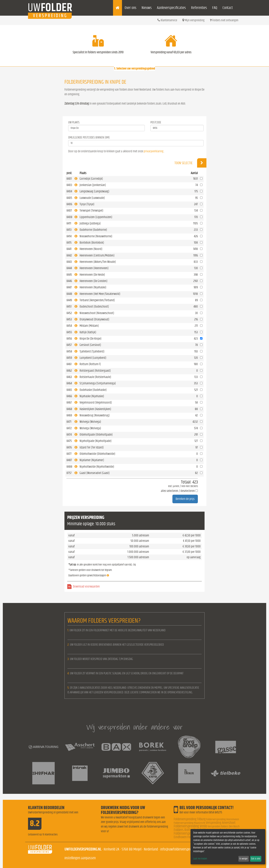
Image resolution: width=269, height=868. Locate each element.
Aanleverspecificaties (171, 8)
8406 (69, 204)
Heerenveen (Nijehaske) (93, 287)
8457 (69, 345)
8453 (69, 319)
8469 (69, 415)
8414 (69, 236)
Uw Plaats (74, 122)
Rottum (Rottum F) (90, 364)
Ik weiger (244, 859)
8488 (69, 467)
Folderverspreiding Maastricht (190, 823)
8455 (69, 332)
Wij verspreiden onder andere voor (134, 727)
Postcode (156, 122)
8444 (69, 268)
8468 (69, 409)
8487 (69, 460)
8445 (69, 275)
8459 (69, 358)
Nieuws (147, 8)
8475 (69, 441)
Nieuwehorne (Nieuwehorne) (96, 236)
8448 (69, 294)
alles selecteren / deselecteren (178, 491)
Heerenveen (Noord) (91, 249)
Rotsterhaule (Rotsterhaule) (95, 377)
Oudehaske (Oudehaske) (93, 390)
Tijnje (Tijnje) (87, 204)
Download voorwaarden (86, 586)
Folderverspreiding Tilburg (190, 819)
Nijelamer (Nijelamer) (92, 460)
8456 (69, 339)
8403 (69, 185)
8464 (69, 383)
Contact (228, 8)
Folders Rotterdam (186, 830)
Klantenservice (167, 20)
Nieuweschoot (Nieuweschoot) (97, 313)
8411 (69, 223)
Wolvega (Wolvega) (90, 422)
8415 (69, 243)
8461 (69, 364)
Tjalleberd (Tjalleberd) (92, 351)
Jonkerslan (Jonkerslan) (93, 185)
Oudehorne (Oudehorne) (93, 230)
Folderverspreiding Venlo (190, 826)
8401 (69, 179)
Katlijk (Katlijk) (88, 332)
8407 (69, 211)
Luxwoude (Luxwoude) (92, 198)
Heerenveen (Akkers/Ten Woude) (98, 262)
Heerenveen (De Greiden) (93, 281)
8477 (69, 454)
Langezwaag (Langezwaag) (94, 191)
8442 (69, 255)
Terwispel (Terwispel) (91, 211)
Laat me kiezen (200, 859)
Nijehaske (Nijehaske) (92, 396)
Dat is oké (256, 859)
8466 (69, 396)
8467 (69, 403)
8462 (69, 371)
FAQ (215, 8)
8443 (69, 262)
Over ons (130, 8)
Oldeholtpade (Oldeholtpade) (96, 435)
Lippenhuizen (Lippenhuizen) (96, 217)
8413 (69, 230)
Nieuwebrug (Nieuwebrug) (95, 415)
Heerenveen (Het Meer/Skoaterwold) (100, 294)
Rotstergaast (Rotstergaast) (95, 371)
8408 (69, 217)
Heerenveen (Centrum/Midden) (97, 255)
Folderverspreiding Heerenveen (222, 819)
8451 (69, 307)
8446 (69, 281)
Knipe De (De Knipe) (91, 339)
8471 (69, 422)
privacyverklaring (154, 151)
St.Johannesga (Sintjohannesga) (98, 383)
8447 (69, 287)
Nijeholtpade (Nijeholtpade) (96, 441)
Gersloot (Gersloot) (90, 345)
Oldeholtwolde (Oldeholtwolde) (97, 454)
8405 (69, 198)
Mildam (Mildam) (89, 326)
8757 (69, 473)
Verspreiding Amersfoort (221, 823)
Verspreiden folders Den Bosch (224, 826)
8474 (69, 435)
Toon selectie (190, 163)
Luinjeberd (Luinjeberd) (93, 358)
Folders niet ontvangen (224, 20)
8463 (69, 377)
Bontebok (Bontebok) (92, 243)
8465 (69, 390)
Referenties (199, 8)
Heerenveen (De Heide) (92, 275)
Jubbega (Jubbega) (90, 223)
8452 (69, 313)
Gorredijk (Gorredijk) (91, 179)
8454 (69, 326)
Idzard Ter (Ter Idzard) (92, 447)
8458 (69, 351)
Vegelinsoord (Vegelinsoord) (96, 403)
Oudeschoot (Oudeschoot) (94, 307)
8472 (69, 428)
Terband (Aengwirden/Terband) (97, 300)
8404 (69, 191)
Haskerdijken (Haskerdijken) (95, 409)
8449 (69, 300)
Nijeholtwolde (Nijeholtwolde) (97, 467)
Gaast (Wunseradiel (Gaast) (95, 473)
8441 (69, 249)
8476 (69, 447)
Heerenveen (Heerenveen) (94, 268)
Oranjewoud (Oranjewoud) (94, 319)
